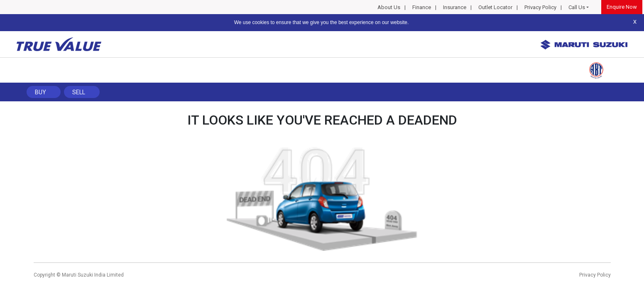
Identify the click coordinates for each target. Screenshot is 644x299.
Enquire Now (622, 7)
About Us (389, 7)
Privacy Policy (540, 7)
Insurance (455, 7)
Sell (79, 92)
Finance (422, 7)
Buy (40, 92)
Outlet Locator (495, 7)
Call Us (577, 7)
